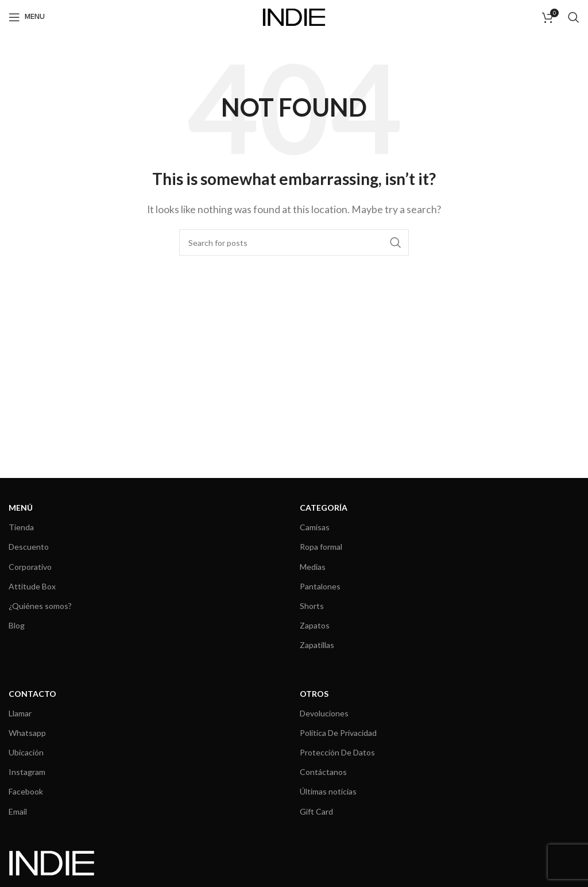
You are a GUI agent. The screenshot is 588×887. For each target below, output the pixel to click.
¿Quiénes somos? (40, 606)
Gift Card (316, 811)
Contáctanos (323, 772)
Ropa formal (321, 547)
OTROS (314, 694)
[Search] (574, 17)
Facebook (26, 791)
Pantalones (320, 586)
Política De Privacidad (338, 733)
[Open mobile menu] (27, 17)
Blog (17, 625)
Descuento (29, 547)
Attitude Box (32, 586)
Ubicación (26, 752)
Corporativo (30, 567)
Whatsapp (27, 733)
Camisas (315, 527)
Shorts (312, 606)
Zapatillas (317, 645)
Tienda (21, 527)
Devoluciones (324, 713)
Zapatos (315, 625)
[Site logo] (294, 16)
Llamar (20, 713)
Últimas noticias (328, 791)
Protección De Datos (337, 752)
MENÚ (21, 508)
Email (18, 811)
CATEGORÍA (324, 508)
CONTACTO (32, 694)
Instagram (27, 772)
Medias (313, 567)
